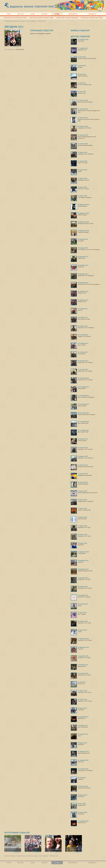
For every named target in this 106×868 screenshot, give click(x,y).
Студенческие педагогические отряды (41, 18)
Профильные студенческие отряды (92, 18)
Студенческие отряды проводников (67, 18)
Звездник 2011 (42, 21)
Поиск (9, 14)
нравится (17, 46)
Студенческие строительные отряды (15, 18)
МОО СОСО (21, 14)
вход (100, 11)
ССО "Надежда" (32, 21)
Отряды (57, 14)
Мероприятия (73, 14)
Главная (7, 856)
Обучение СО (92, 14)
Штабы (33, 14)
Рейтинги (44, 14)
